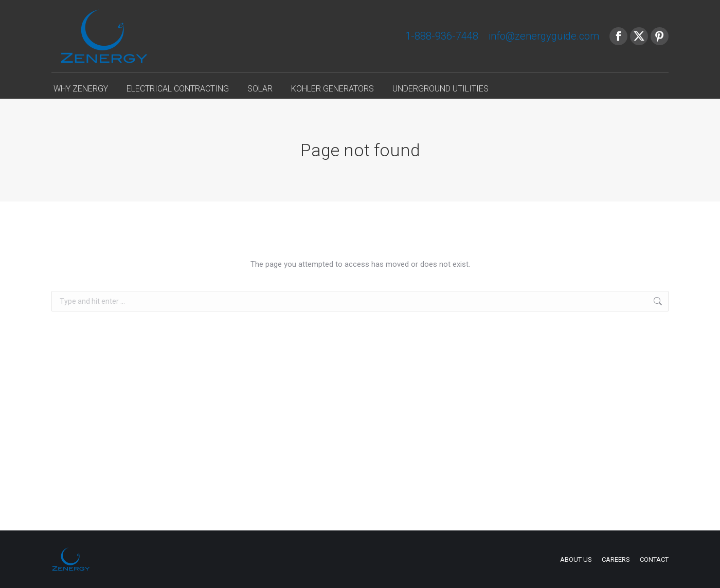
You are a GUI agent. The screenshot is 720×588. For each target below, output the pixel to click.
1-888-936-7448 (442, 36)
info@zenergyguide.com (544, 36)
